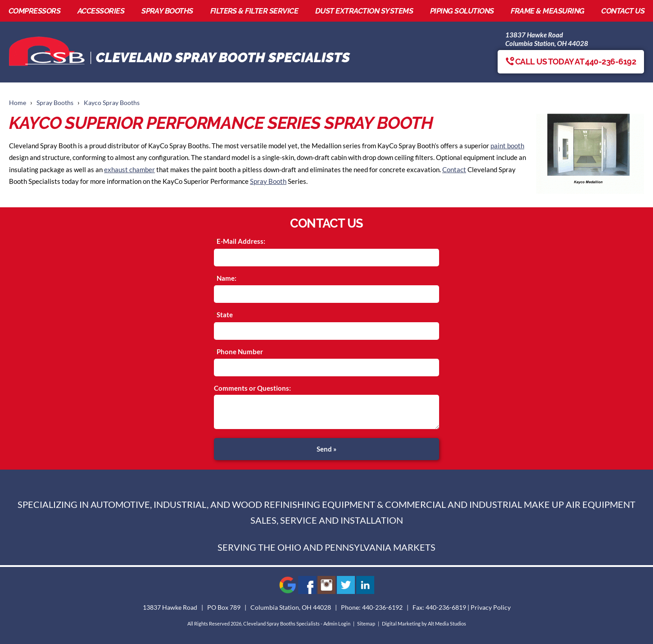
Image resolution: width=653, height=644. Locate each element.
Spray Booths (167, 11)
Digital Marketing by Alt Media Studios (424, 623)
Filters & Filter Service (254, 11)
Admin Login (337, 623)
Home (18, 103)
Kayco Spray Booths (112, 103)
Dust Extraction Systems (364, 11)
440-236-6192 (382, 607)
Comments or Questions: (252, 388)
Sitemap (366, 623)
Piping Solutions (462, 11)
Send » (326, 449)
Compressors (34, 11)
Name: (227, 278)
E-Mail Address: (241, 241)
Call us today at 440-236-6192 (571, 62)
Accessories (101, 11)
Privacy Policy (491, 607)
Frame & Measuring (547, 11)
